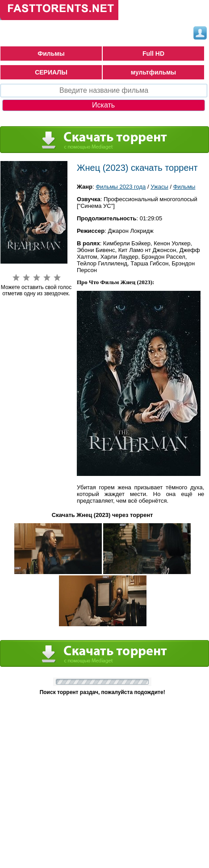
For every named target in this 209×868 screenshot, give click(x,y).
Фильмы (51, 54)
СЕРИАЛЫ (51, 72)
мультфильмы (154, 72)
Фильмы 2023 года (121, 187)
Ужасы (159, 187)
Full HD (153, 54)
